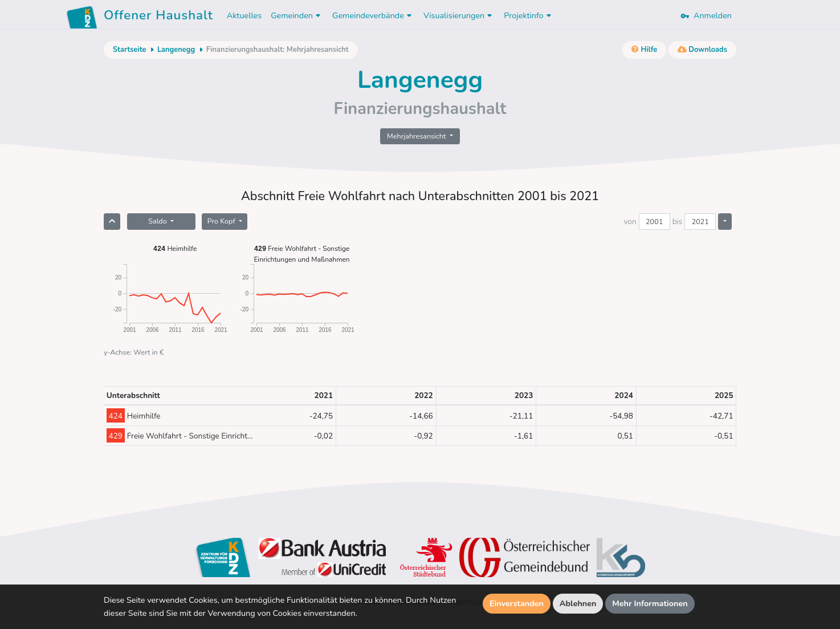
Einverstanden (517, 603)
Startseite (129, 50)
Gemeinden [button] (297, 15)
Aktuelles (244, 15)
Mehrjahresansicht (417, 136)
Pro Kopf (222, 221)
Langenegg (176, 50)
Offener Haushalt (158, 17)
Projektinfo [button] (529, 15)
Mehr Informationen (650, 603)
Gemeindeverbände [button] (373, 15)
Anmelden (706, 15)
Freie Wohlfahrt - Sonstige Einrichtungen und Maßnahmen (301, 253)
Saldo (158, 221)
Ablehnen (578, 603)
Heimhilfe (175, 248)
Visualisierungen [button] (459, 15)
